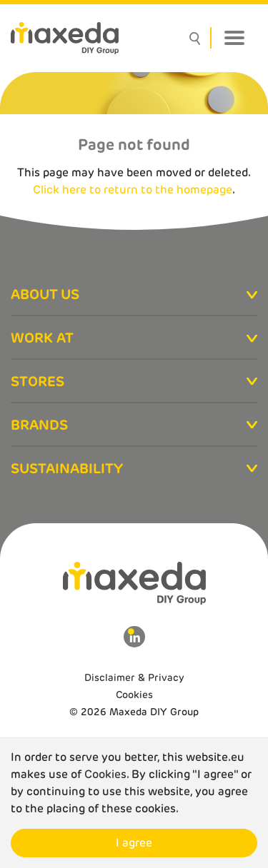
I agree (134, 843)
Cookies (134, 695)
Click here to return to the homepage (133, 190)
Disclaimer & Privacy (134, 677)
